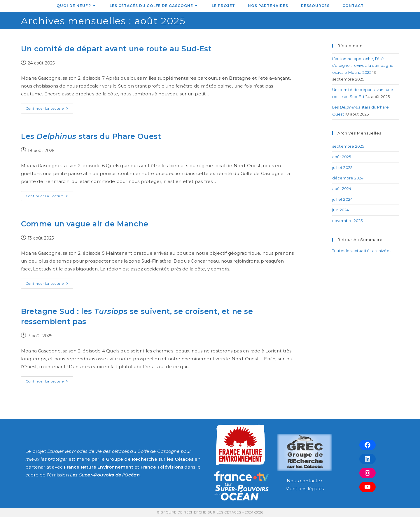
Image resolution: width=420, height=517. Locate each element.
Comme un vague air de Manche (85, 224)
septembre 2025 (348, 146)
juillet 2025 (342, 167)
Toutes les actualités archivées (362, 251)
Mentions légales (304, 489)
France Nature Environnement (98, 467)
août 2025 (342, 157)
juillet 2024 (342, 199)
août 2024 (342, 188)
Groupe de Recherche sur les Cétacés (150, 459)
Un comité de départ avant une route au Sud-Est (116, 49)
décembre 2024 (348, 178)
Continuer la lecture (50, 107)
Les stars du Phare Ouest (91, 136)
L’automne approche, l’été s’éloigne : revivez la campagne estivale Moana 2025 (363, 66)
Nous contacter (304, 481)
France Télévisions (162, 467)
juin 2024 (341, 210)
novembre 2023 (348, 221)
